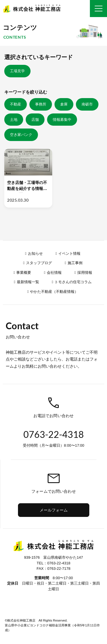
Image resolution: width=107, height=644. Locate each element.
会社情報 (54, 273)
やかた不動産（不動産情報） (54, 292)
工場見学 (17, 71)
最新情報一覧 (28, 282)
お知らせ (35, 253)
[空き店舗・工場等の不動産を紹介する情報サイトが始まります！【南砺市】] (28, 178)
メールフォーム (54, 510)
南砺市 (87, 104)
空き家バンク (21, 135)
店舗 (35, 120)
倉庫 (64, 104)
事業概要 (24, 273)
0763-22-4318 (59, 563)
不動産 (16, 104)
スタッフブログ (39, 263)
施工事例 (75, 263)
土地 (14, 120)
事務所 (41, 104)
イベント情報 (69, 253)
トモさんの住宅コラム (73, 282)
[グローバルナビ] (98, 9)
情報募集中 (62, 120)
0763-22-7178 (59, 569)
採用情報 (85, 273)
